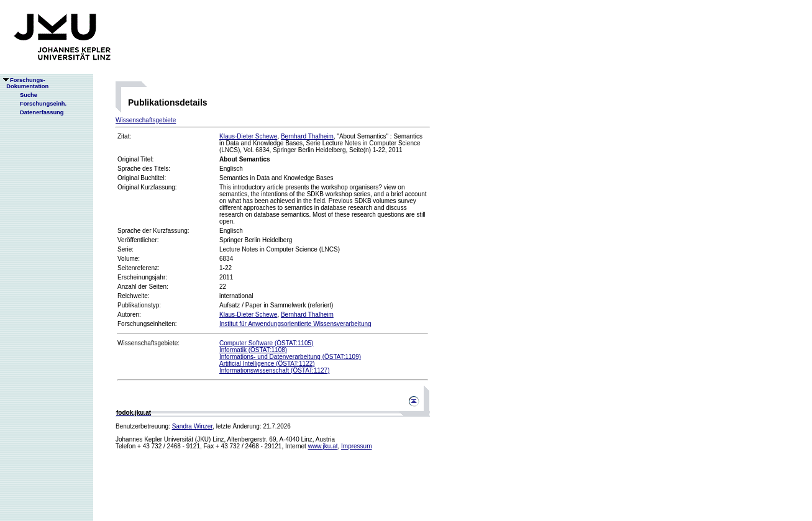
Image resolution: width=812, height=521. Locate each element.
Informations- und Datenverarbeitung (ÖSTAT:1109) (290, 357)
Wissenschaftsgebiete (146, 120)
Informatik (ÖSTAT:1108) (253, 350)
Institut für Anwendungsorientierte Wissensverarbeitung (295, 324)
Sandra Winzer (193, 426)
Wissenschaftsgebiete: (148, 343)
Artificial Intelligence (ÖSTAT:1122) (267, 364)
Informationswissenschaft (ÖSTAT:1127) (274, 370)
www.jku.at (323, 446)
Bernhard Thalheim (307, 136)
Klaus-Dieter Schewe (248, 136)
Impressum (356, 446)
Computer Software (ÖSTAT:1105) (266, 343)
